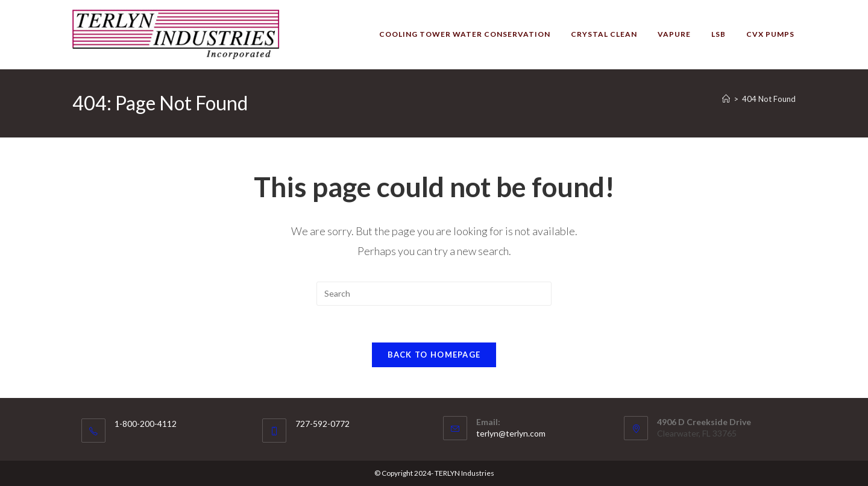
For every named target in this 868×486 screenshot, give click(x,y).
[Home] (726, 99)
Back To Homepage (434, 355)
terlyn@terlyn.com (511, 433)
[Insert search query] (434, 294)
